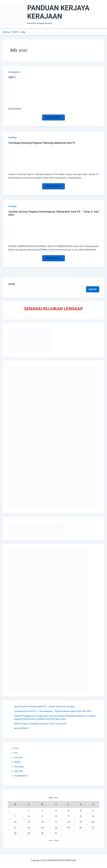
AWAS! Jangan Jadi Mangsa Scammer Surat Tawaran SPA (40, 724)
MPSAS (17, 762)
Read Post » (53, 118)
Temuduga (12, 137)
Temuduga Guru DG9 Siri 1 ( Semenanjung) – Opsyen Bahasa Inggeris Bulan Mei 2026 (53, 711)
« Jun (50, 840)
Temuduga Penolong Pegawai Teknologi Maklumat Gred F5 (42, 143)
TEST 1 (12, 77)
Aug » (57, 840)
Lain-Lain (18, 757)
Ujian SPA (18, 771)
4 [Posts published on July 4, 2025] (68, 811)
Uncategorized (14, 72)
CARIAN (11, 284)
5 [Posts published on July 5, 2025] (81, 811)
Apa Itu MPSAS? (21, 728)
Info (16, 753)
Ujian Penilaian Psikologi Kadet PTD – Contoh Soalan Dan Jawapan (44, 706)
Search (93, 289)
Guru (16, 748)
